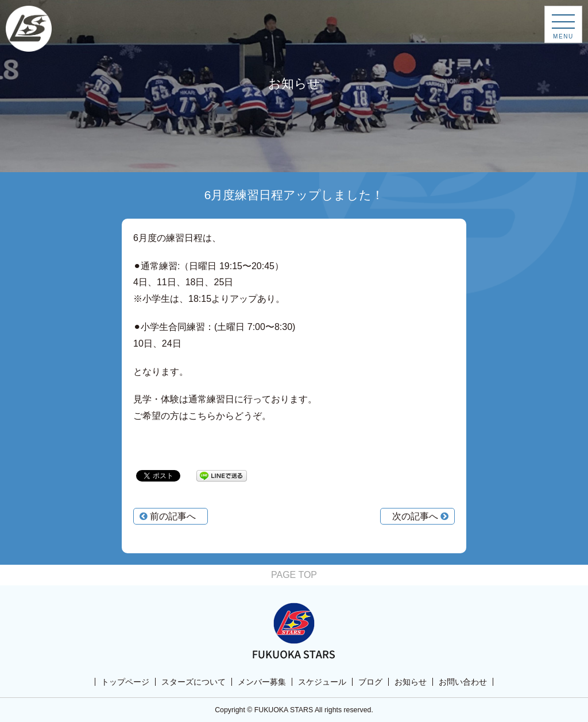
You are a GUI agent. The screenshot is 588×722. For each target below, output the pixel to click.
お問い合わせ (463, 682)
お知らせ (411, 682)
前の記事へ (168, 516)
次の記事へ (420, 516)
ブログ (370, 682)
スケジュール (322, 682)
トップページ (125, 682)
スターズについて (194, 682)
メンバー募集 (262, 682)
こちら (202, 416)
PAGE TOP (294, 575)
